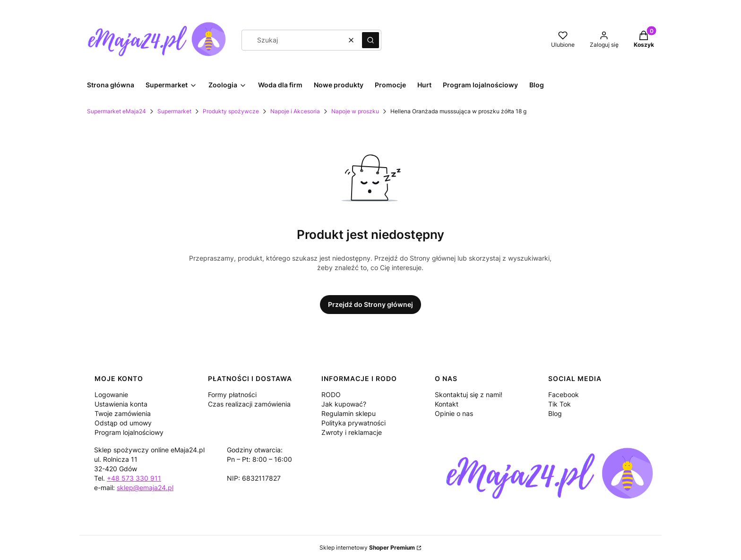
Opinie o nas (454, 413)
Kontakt (447, 404)
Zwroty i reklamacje (352, 432)
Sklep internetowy (367, 547)
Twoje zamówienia (123, 413)
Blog (555, 413)
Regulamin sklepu (349, 413)
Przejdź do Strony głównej (370, 304)
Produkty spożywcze (231, 111)
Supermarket (174, 111)
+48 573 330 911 (134, 478)
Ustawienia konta (121, 404)
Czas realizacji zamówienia (249, 404)
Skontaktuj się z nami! (469, 395)
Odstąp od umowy (123, 423)
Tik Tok (560, 404)
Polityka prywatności (353, 423)
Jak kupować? (344, 404)
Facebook (564, 395)
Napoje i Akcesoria (295, 111)
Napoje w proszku (355, 111)
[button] (370, 40)
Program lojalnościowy (129, 432)
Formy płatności (232, 395)
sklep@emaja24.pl (145, 488)
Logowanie (111, 395)
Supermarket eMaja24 (116, 111)
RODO (331, 395)
